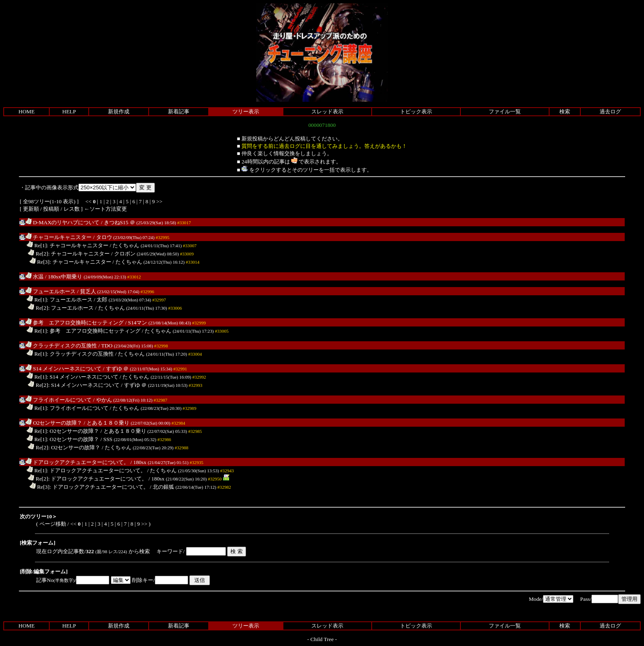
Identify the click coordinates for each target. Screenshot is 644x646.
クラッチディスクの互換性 (61, 346)
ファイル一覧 (505, 111)
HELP (69, 111)
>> (159, 201)
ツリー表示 (246, 111)
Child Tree (322, 639)
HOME (26, 111)
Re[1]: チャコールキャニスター (68, 245)
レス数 (72, 209)
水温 (34, 277)
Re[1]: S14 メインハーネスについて (72, 377)
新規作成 (119, 111)
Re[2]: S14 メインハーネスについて (74, 385)
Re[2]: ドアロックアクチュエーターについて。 (87, 479)
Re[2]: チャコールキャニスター (69, 254)
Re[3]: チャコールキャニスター (70, 262)
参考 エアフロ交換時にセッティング (75, 323)
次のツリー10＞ (38, 516)
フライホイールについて (59, 400)
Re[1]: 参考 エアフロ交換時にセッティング (84, 331)
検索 (565, 111)
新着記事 (179, 111)
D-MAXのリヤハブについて (63, 222)
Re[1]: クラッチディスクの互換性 (70, 354)
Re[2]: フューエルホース (61, 308)
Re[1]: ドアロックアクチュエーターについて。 (86, 470)
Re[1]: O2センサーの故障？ (63, 431)
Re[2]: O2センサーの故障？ (64, 447)
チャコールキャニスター (59, 237)
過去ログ (610, 111)
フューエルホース (51, 291)
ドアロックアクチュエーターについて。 (77, 462)
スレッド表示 (327, 111)
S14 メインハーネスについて (63, 369)
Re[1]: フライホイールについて (68, 408)
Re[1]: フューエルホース (60, 300)
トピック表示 (416, 111)
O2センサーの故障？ (54, 423)
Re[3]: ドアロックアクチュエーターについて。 (89, 487)
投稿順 (51, 209)
